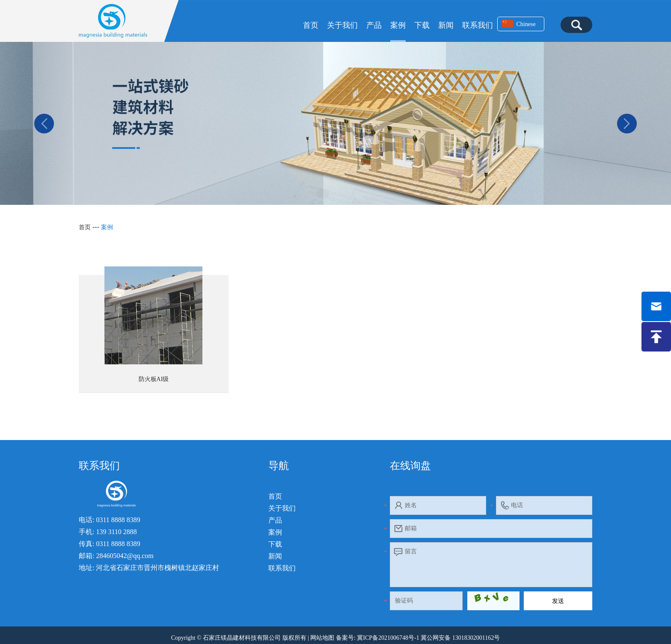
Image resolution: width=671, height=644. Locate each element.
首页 (311, 25)
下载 (422, 25)
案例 (398, 25)
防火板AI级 (154, 379)
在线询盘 (410, 466)
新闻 (446, 25)
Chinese (519, 24)
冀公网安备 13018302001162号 (460, 638)
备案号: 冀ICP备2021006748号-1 (378, 638)
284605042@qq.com (125, 556)
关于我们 (342, 25)
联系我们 (478, 25)
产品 (374, 25)
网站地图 (322, 638)
